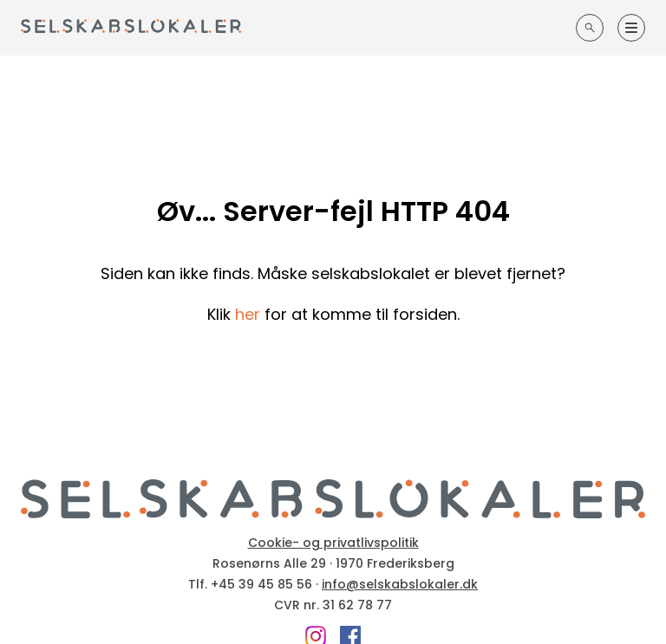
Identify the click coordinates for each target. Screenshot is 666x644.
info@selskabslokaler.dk (400, 584)
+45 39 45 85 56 (261, 584)
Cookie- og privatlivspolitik (333, 543)
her (248, 314)
